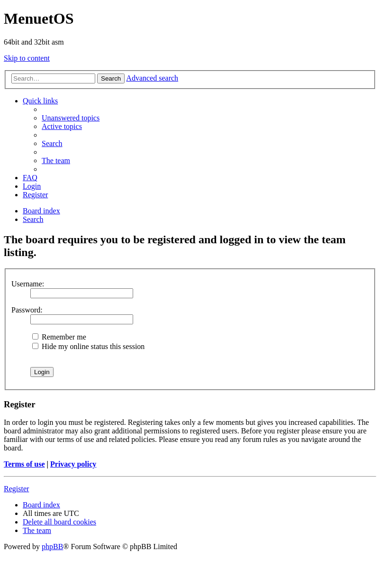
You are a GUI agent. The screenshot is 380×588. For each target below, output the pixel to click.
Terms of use (24, 464)
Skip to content (27, 58)
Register (16, 489)
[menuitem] (71, 118)
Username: (28, 284)
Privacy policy (73, 464)
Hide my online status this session (88, 346)
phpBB (52, 547)
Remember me (59, 337)
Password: (27, 310)
